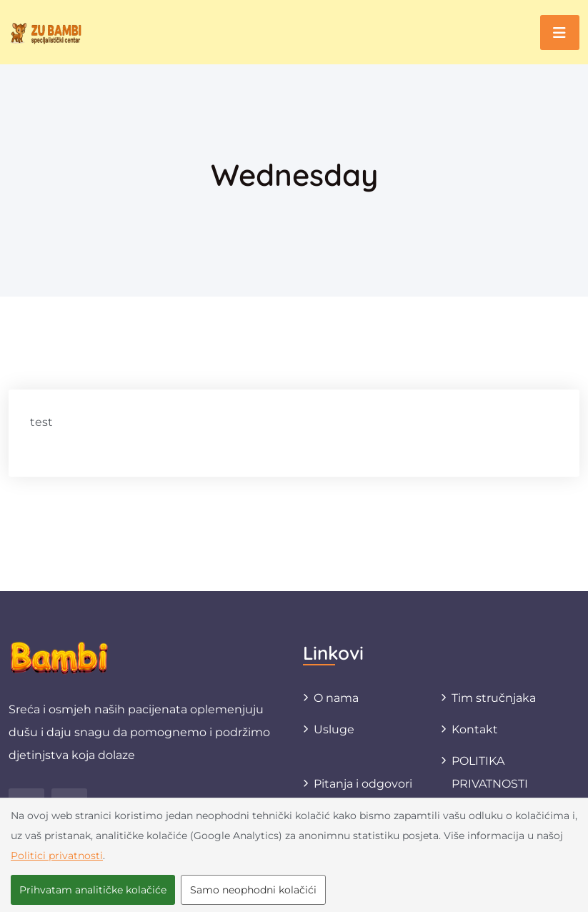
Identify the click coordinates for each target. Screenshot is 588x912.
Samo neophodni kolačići (253, 890)
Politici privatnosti (57, 856)
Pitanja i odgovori (363, 784)
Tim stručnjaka (494, 698)
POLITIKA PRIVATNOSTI (490, 772)
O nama (336, 698)
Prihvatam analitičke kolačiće (93, 890)
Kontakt (475, 729)
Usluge (334, 729)
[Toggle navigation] (560, 33)
